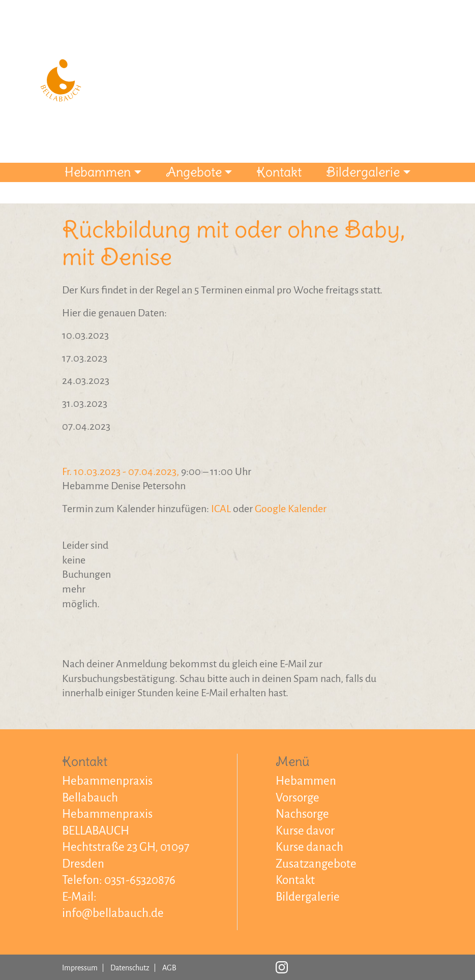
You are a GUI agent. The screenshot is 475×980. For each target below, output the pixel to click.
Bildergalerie (363, 172)
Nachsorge (302, 814)
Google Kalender (291, 509)
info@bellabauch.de (113, 913)
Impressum (80, 968)
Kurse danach (309, 847)
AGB (169, 968)
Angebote (194, 172)
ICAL (221, 509)
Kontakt (279, 172)
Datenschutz (130, 968)
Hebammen (98, 172)
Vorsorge (298, 798)
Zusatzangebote (316, 864)
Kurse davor (305, 831)
